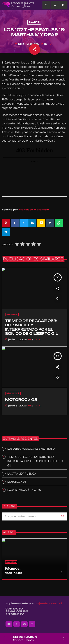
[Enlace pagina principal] (18, 5)
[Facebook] (32, 624)
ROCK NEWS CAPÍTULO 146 (24, 490)
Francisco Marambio (34, 210)
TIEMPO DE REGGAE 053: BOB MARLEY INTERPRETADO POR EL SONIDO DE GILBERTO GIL (35, 461)
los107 (34, 22)
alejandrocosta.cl (48, 604)
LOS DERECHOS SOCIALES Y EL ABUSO (31, 449)
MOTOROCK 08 (17, 482)
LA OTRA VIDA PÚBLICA (22, 474)
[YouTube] (9, 624)
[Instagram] (24, 624)
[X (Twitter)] (17, 624)
